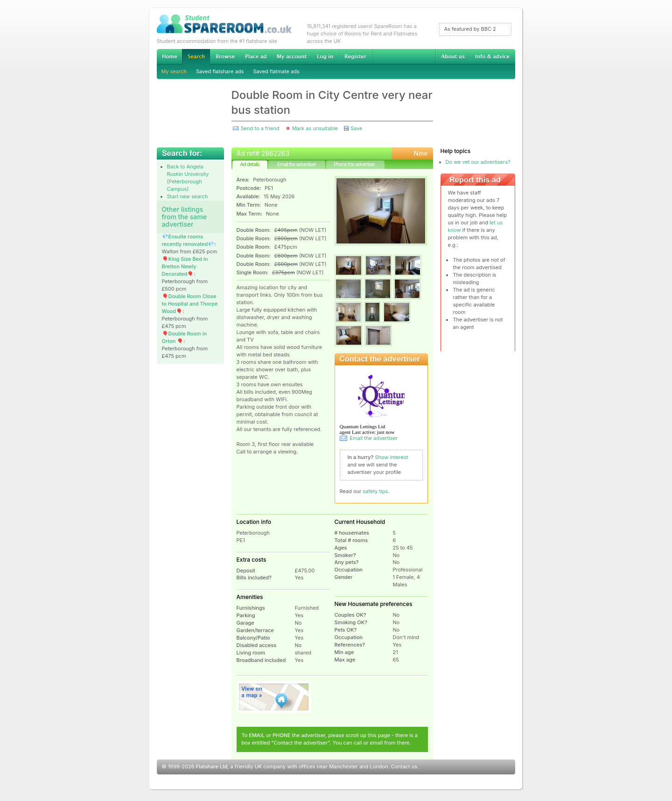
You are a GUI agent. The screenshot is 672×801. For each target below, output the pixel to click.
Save (356, 128)
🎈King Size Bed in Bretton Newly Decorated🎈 (185, 266)
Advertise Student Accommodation (256, 56)
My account (292, 56)
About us (453, 56)
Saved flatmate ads (276, 71)
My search (174, 71)
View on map (274, 697)
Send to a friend (260, 128)
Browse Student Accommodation (225, 56)
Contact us (404, 766)
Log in (325, 56)
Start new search (188, 196)
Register (355, 56)
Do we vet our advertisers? (478, 162)
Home (169, 56)
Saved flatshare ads (220, 71)
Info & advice (493, 56)
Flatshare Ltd (212, 766)
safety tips (375, 491)
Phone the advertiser (354, 164)
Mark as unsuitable (315, 128)
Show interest (392, 457)
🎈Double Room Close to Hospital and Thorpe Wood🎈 (190, 304)
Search (196, 57)
